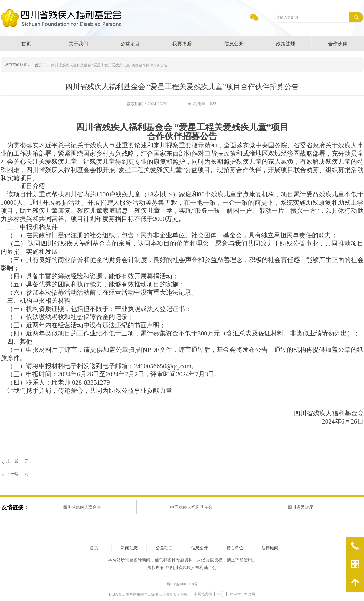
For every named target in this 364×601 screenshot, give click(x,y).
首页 (38, 65)
